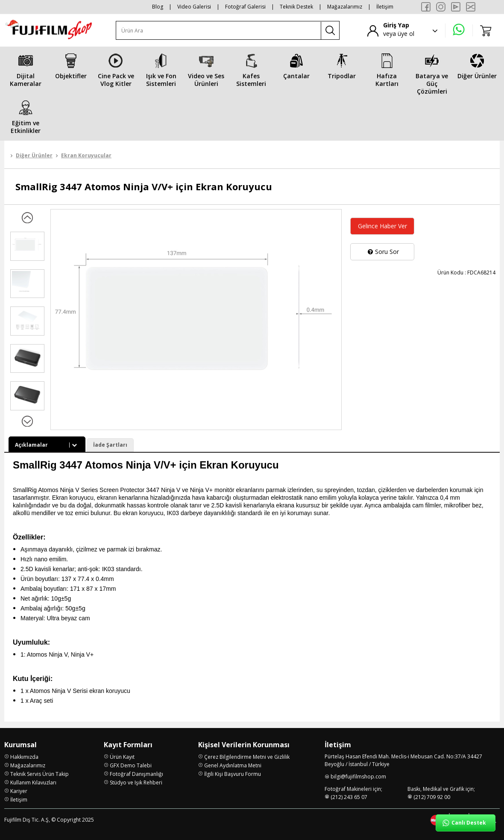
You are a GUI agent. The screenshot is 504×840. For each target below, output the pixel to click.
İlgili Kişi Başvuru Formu (233, 774)
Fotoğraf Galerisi (245, 7)
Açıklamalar (47, 445)
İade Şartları (110, 445)
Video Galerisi (194, 7)
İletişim (385, 7)
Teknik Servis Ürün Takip (40, 774)
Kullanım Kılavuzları (33, 783)
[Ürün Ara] (219, 31)
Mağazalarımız (345, 7)
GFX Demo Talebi (131, 765)
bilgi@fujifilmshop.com (358, 777)
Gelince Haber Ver (382, 226)
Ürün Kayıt (122, 757)
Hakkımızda (24, 757)
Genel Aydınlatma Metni (233, 765)
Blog (158, 7)
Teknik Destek (296, 7)
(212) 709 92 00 (432, 797)
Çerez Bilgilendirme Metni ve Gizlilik (247, 757)
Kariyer (19, 791)
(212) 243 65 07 (349, 797)
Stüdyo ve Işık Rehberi (136, 783)
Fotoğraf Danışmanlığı (136, 774)
